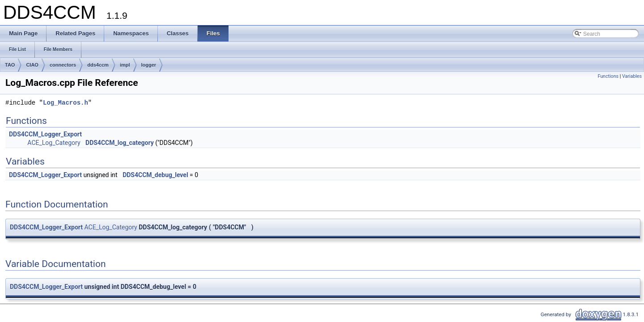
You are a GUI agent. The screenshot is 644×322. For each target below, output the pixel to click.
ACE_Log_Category (54, 143)
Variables (632, 76)
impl (125, 65)
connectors (63, 65)
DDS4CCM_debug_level (155, 175)
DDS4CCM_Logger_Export (45, 134)
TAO (10, 65)
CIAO (32, 65)
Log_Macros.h (66, 103)
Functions (608, 76)
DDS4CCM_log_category (120, 143)
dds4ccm (98, 65)
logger (149, 65)
